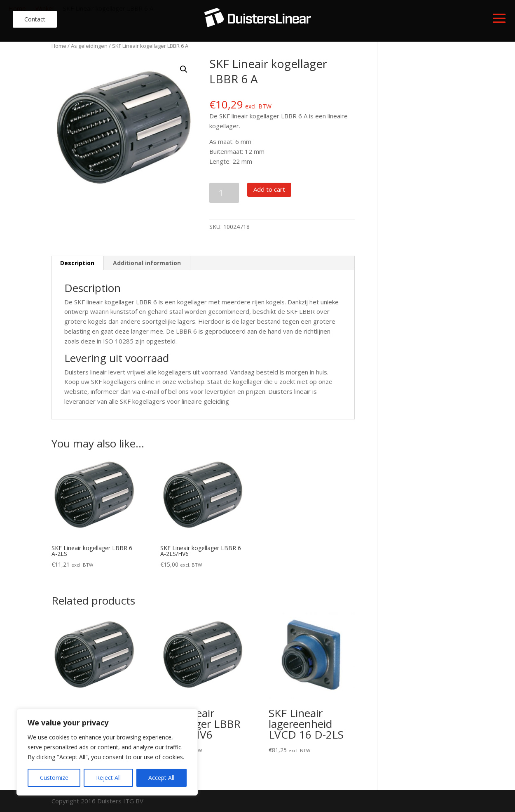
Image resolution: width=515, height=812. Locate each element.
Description (77, 263)
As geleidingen (89, 46)
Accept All (161, 778)
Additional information (147, 263)
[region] (107, 752)
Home (59, 46)
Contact (35, 19)
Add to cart (269, 189)
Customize (54, 778)
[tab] (77, 263)
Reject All (108, 778)
